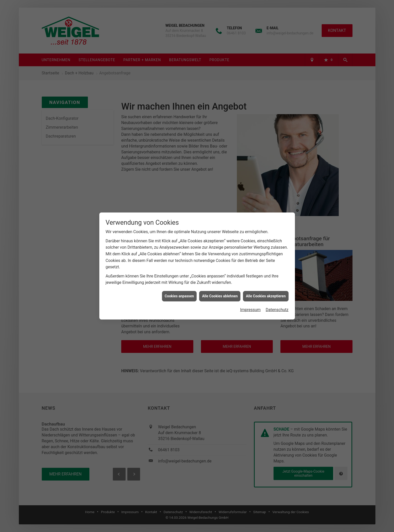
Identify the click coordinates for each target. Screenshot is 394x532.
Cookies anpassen (179, 279)
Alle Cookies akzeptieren (266, 279)
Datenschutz (277, 293)
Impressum (250, 293)
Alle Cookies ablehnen (220, 279)
